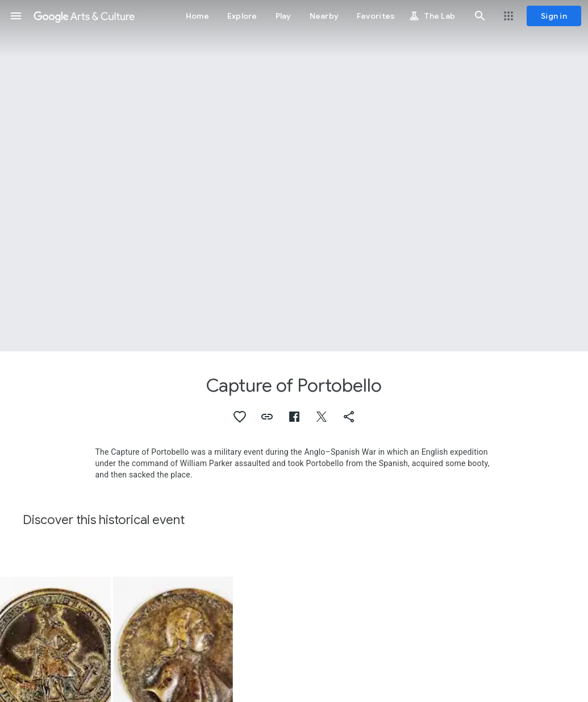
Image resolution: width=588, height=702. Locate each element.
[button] (16, 16)
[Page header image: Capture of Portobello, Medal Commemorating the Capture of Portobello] (294, 176)
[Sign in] (554, 16)
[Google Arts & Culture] (84, 16)
